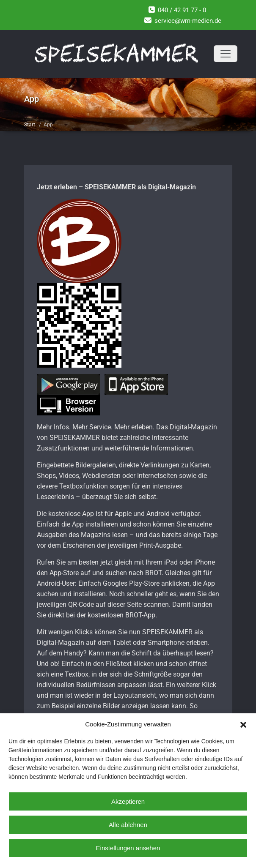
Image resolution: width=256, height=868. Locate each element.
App (48, 125)
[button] (243, 724)
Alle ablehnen (128, 825)
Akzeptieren (128, 801)
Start (30, 125)
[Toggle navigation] (226, 54)
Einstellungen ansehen (128, 848)
